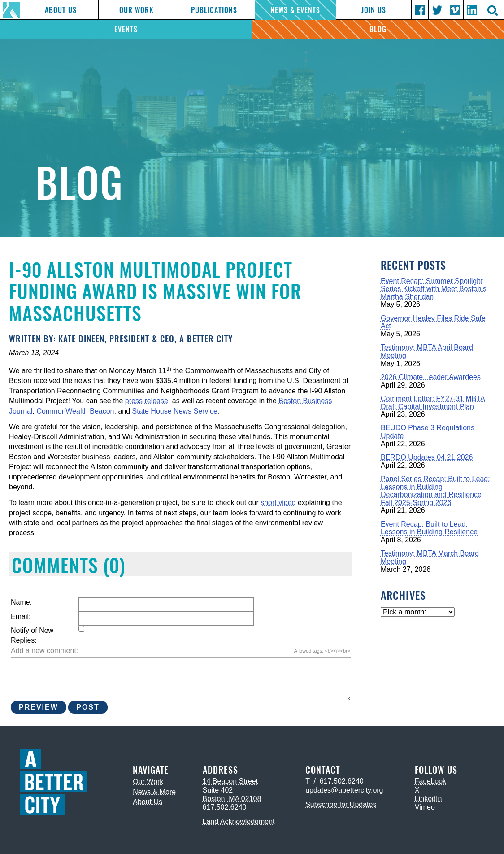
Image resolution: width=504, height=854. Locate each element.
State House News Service (175, 411)
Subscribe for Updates (341, 804)
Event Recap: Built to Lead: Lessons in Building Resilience (429, 528)
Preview (39, 707)
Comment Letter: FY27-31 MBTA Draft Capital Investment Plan (433, 403)
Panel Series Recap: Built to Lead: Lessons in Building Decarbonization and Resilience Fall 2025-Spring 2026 (435, 491)
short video (278, 503)
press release (147, 401)
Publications (214, 10)
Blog (378, 29)
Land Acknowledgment (239, 821)
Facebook (430, 781)
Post (88, 707)
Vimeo (425, 807)
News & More (154, 792)
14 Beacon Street (230, 781)
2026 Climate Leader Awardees (431, 377)
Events (126, 29)
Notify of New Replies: (32, 635)
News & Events (295, 10)
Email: (21, 617)
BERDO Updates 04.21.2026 (427, 457)
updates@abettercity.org (344, 790)
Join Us (374, 10)
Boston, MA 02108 (232, 799)
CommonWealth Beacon (75, 411)
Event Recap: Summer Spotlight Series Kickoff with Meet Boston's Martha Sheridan (434, 289)
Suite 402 (218, 790)
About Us (61, 10)
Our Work (136, 10)
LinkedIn (428, 799)
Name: (21, 602)
